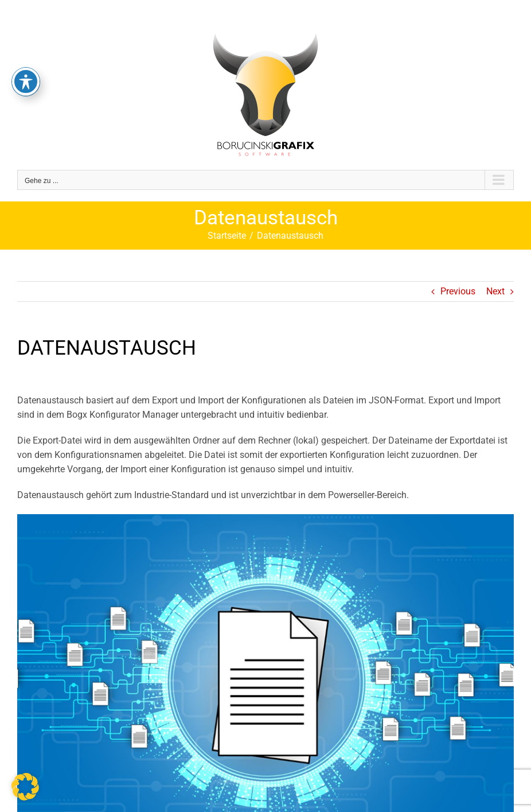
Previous (458, 291)
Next (495, 291)
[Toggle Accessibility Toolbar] (26, 65)
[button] (25, 787)
